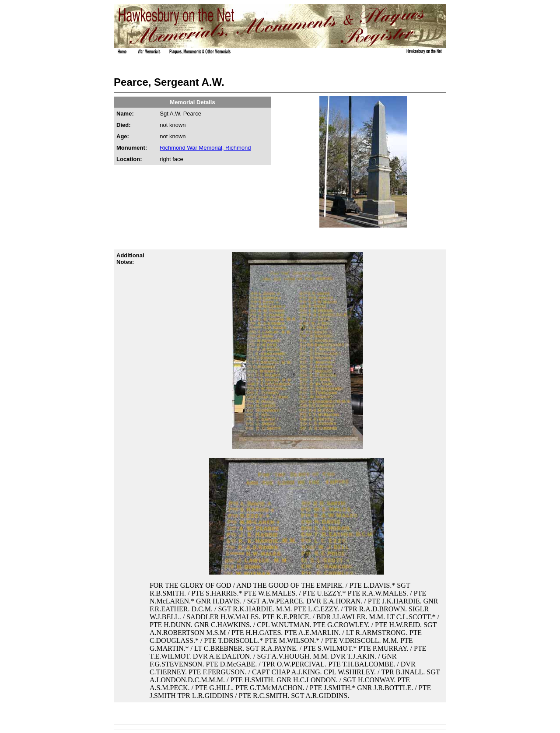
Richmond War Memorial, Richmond (205, 148)
